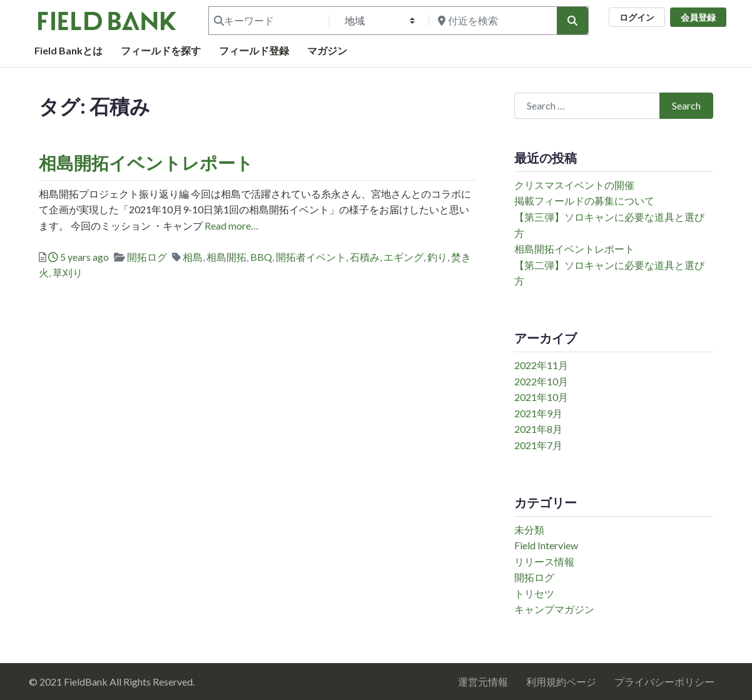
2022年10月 (541, 381)
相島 (193, 257)
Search (686, 105)
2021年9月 (538, 413)
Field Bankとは (69, 50)
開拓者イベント (311, 257)
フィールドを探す (161, 50)
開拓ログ (147, 257)
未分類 (529, 530)
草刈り (68, 272)
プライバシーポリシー (664, 682)
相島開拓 (226, 257)
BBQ (261, 257)
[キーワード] (268, 21)
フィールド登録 (254, 50)
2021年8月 (538, 429)
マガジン (327, 50)
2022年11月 (541, 365)
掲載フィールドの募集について (584, 200)
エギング (404, 257)
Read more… (231, 226)
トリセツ (534, 593)
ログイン (637, 17)
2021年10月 (541, 397)
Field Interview (546, 545)
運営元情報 (483, 682)
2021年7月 (538, 445)
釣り (437, 257)
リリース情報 (544, 561)
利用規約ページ (561, 682)
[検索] (572, 21)
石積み (365, 257)
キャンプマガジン (554, 609)
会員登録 (698, 17)
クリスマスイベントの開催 (574, 185)
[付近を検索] (492, 21)
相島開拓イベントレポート (146, 163)
